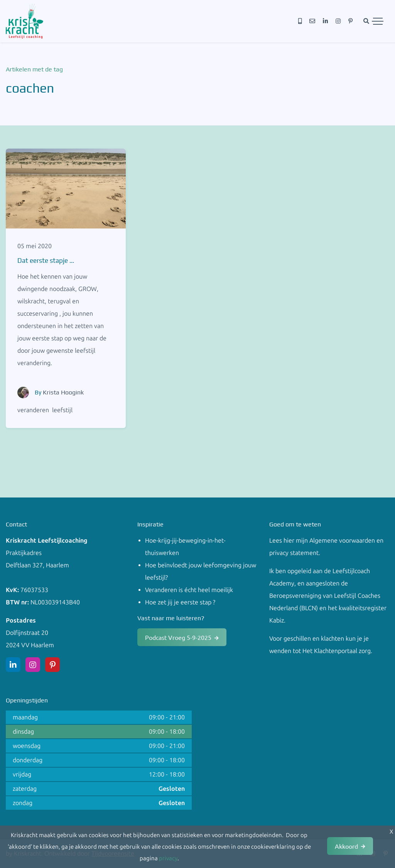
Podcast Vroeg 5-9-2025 (178, 637)
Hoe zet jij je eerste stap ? (180, 602)
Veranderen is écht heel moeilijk (189, 590)
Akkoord (346, 846)
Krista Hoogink (63, 392)
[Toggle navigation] (378, 21)
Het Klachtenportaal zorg (337, 651)
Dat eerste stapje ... (46, 261)
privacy (168, 858)
